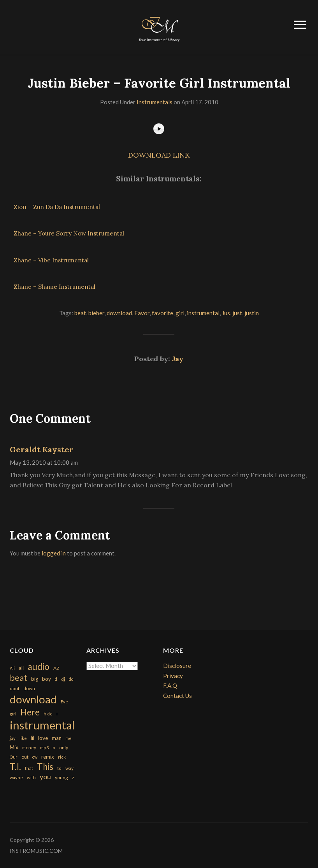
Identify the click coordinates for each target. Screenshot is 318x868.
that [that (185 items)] (29, 768)
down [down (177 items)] (29, 688)
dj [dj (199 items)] (63, 679)
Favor (142, 313)
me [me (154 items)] (69, 738)
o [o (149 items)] (54, 748)
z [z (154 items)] (73, 778)
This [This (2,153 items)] (45, 767)
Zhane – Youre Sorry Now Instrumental (69, 233)
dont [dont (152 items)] (15, 688)
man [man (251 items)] (57, 738)
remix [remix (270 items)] (48, 757)
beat (80, 313)
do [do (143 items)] (71, 679)
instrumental (203, 313)
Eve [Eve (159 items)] (64, 702)
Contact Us (177, 696)
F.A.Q (170, 685)
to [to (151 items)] (59, 768)
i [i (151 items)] (57, 714)
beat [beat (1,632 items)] (18, 678)
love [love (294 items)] (43, 738)
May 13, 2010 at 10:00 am (44, 462)
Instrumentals (155, 102)
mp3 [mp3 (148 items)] (44, 748)
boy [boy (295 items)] (47, 679)
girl (180, 313)
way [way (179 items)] (69, 768)
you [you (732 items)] (45, 777)
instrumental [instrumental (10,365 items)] (42, 725)
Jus (226, 313)
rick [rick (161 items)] (62, 757)
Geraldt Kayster (42, 449)
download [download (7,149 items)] (33, 699)
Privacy (173, 676)
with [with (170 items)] (31, 778)
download (119, 313)
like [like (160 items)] (23, 738)
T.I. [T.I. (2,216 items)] (15, 767)
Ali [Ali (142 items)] (12, 668)
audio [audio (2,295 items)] (39, 667)
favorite (163, 313)
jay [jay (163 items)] (13, 738)
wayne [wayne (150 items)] (16, 778)
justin (252, 313)
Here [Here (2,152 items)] (30, 712)
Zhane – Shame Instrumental (54, 287)
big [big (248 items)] (35, 679)
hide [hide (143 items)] (48, 714)
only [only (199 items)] (64, 748)
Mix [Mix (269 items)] (14, 747)
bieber (96, 313)
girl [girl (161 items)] (13, 714)
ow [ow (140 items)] (35, 757)
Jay (178, 359)
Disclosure (177, 666)
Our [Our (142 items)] (14, 757)
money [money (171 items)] (29, 748)
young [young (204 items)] (61, 778)
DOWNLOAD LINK (159, 155)
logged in (54, 553)
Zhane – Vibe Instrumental (51, 260)
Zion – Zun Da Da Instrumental (57, 207)
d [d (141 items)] (56, 679)
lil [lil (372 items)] (33, 738)
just (237, 313)
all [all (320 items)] (21, 668)
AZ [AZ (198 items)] (56, 668)
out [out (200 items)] (25, 757)
